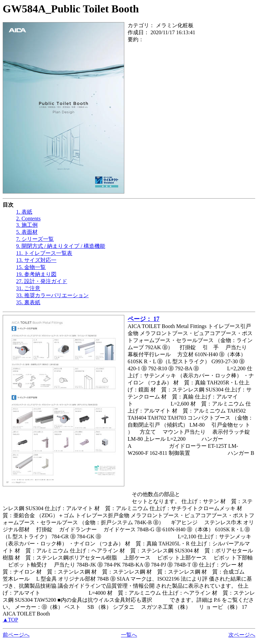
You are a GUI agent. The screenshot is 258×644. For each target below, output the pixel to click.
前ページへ (16, 635)
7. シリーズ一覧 (35, 239)
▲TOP (10, 620)
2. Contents (28, 219)
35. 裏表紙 (28, 302)
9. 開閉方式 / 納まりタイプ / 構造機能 (61, 246)
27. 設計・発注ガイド (42, 281)
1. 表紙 (24, 212)
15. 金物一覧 (31, 267)
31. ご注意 (28, 288)
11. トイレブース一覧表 (44, 253)
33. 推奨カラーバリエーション (52, 295)
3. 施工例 (27, 225)
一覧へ (129, 635)
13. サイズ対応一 (36, 260)
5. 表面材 (27, 232)
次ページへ (242, 635)
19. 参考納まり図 (36, 274)
